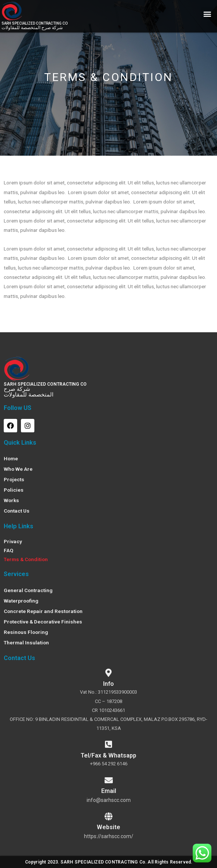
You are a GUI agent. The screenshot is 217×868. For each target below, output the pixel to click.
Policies (14, 490)
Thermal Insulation (26, 643)
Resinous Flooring (26, 632)
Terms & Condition (26, 559)
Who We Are (18, 469)
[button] (207, 14)
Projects (14, 479)
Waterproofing (21, 601)
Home (11, 458)
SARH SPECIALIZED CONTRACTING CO (45, 384)
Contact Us (17, 511)
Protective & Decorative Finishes (43, 622)
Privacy (13, 541)
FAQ (9, 550)
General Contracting (28, 590)
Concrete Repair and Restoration (43, 611)
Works (11, 500)
